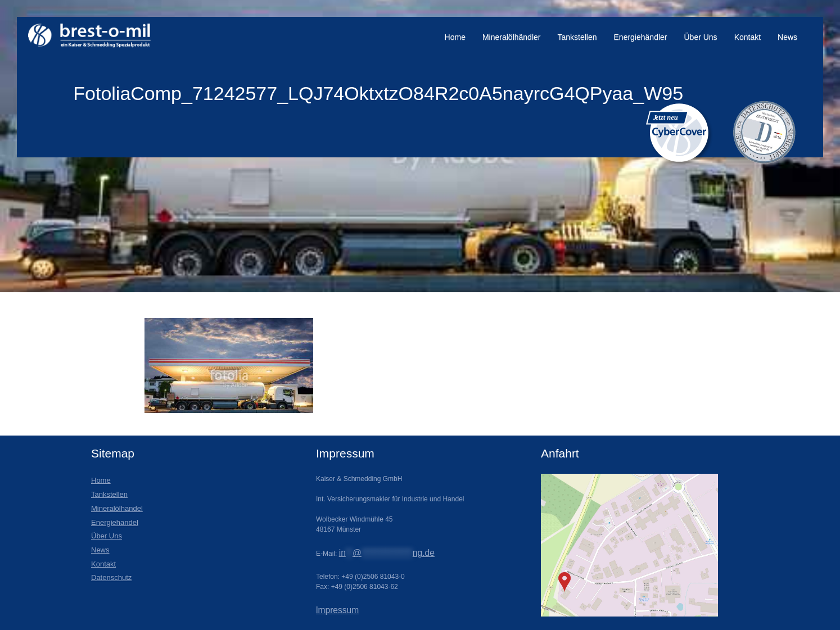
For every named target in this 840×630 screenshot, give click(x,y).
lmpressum (337, 610)
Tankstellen (577, 37)
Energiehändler (641, 37)
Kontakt (748, 37)
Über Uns (700, 37)
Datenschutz (111, 577)
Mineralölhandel (117, 508)
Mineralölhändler (512, 37)
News (787, 37)
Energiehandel (115, 522)
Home (455, 37)
